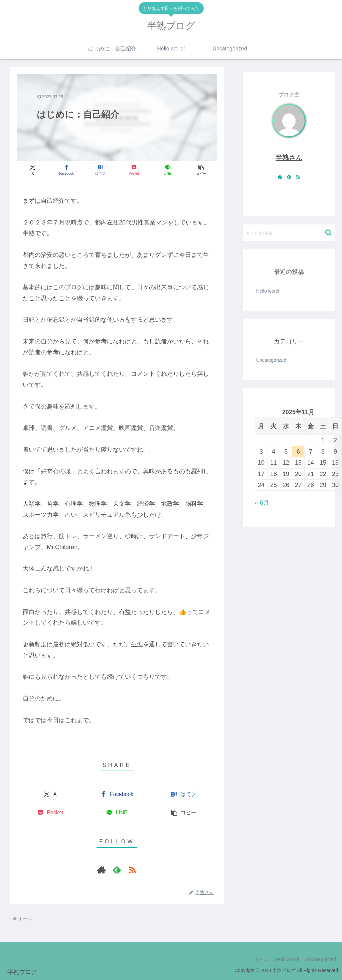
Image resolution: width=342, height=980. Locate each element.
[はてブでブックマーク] (100, 170)
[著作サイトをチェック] (102, 870)
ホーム (261, 959)
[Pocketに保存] (134, 170)
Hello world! (268, 291)
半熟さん (289, 158)
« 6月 (262, 503)
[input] (289, 233)
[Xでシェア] (33, 170)
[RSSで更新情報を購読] (132, 870)
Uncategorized (321, 959)
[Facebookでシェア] (66, 170)
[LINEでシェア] (167, 170)
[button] (201, 170)
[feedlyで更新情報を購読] (117, 870)
